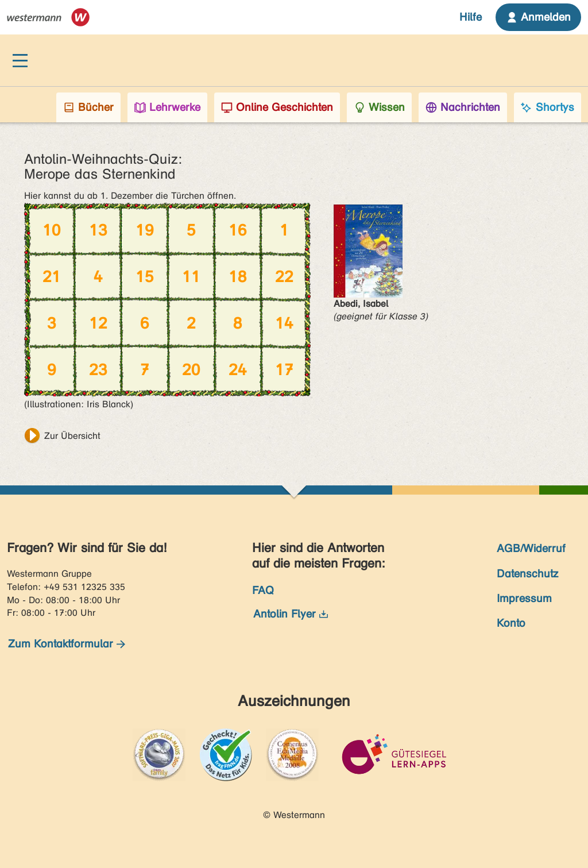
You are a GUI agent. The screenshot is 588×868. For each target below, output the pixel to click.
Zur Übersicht (72, 436)
